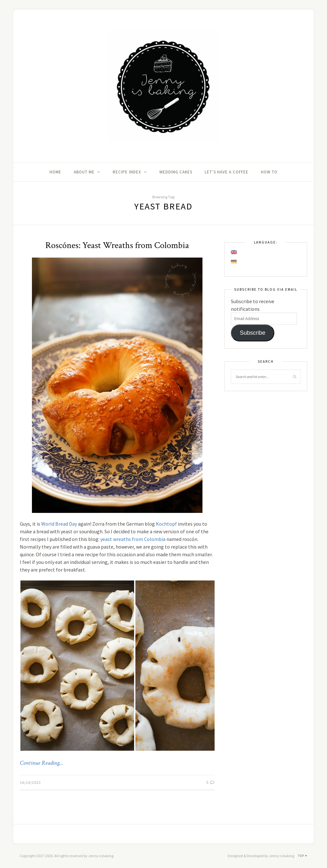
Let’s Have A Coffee (227, 172)
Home (55, 172)
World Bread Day (59, 524)
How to (269, 172)
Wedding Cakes (176, 172)
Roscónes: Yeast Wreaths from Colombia (117, 245)
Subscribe (253, 333)
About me (84, 172)
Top (303, 856)
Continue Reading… (42, 763)
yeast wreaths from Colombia (133, 539)
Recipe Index (127, 172)
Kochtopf (166, 524)
